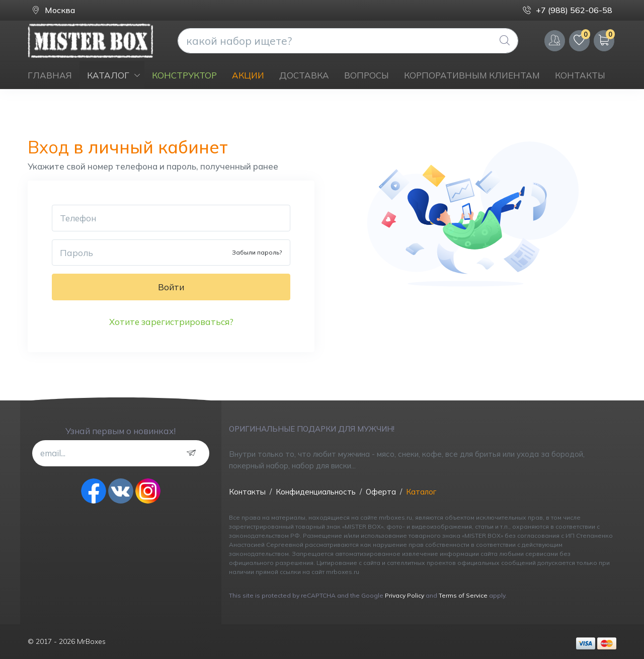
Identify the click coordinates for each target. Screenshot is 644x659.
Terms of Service (463, 595)
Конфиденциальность (316, 492)
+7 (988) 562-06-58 (568, 10)
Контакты (247, 492)
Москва (53, 10)
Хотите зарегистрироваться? (171, 322)
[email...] (121, 453)
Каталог (421, 492)
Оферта (381, 492)
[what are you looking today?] (348, 41)
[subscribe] (194, 453)
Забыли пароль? (257, 252)
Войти (171, 287)
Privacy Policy (405, 595)
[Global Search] (505, 41)
